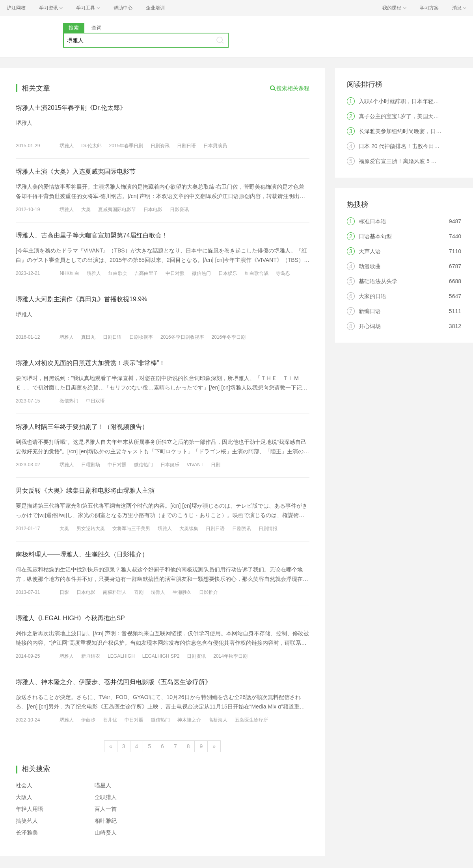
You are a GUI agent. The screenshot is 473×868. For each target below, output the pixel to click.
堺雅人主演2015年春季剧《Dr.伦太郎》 (71, 108)
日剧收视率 (141, 337)
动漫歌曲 (370, 266)
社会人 (24, 785)
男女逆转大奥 (91, 529)
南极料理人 (115, 592)
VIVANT (195, 465)
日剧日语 (186, 146)
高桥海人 (218, 720)
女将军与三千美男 (131, 529)
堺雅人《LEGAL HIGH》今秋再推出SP (70, 618)
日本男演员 (215, 146)
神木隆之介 (189, 720)
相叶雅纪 (106, 821)
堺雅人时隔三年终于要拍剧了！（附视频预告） (82, 427)
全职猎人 (106, 797)
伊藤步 (88, 720)
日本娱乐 (228, 273)
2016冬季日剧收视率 (182, 337)
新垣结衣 (91, 656)
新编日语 (370, 311)
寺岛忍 (283, 273)
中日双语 (95, 401)
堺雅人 (67, 146)
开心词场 (370, 326)
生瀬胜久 (182, 592)
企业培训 (155, 8)
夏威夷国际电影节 (117, 210)
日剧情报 (268, 529)
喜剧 (139, 592)
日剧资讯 (160, 146)
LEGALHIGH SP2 (161, 656)
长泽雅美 (27, 833)
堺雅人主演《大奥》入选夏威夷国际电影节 (76, 172)
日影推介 (209, 592)
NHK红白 (69, 273)
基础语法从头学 (378, 281)
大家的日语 (372, 296)
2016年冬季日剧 (229, 337)
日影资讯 (179, 210)
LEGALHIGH (121, 656)
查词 (97, 28)
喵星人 (103, 785)
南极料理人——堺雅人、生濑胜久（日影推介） (82, 554)
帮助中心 (123, 8)
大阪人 (24, 797)
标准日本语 (372, 221)
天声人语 (370, 251)
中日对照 (175, 273)
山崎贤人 (106, 833)
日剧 (216, 465)
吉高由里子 (146, 273)
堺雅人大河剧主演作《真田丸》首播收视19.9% (81, 299)
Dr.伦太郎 (91, 146)
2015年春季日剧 (126, 146)
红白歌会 (118, 273)
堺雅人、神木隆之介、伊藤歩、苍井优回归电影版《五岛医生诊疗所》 (114, 682)
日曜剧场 (91, 465)
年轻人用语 (30, 809)
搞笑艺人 (27, 821)
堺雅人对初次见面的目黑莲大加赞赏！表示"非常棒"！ (90, 363)
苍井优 (110, 720)
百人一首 (106, 809)
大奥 (86, 210)
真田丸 (88, 337)
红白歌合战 (257, 273)
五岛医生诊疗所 (251, 720)
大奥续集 (189, 529)
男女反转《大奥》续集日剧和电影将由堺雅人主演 (85, 491)
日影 (64, 592)
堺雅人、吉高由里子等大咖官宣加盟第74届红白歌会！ (92, 235)
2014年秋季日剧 (230, 656)
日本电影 (153, 210)
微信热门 (201, 273)
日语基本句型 (375, 236)
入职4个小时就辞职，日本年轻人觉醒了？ (410, 101)
